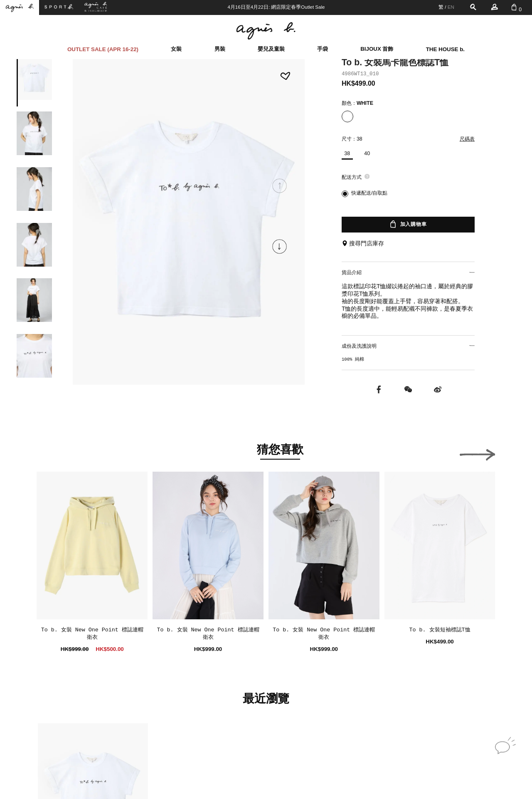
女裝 (176, 49)
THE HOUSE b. (445, 49)
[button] (280, 247)
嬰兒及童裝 (271, 49)
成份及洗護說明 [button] (408, 346)
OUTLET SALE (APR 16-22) (103, 49)
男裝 (220, 49)
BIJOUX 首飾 (377, 49)
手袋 (323, 49)
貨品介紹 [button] (408, 272)
